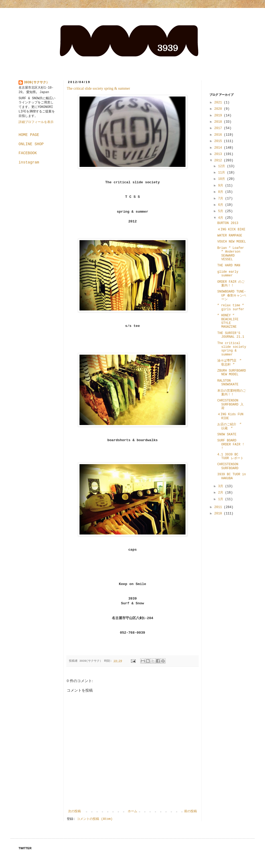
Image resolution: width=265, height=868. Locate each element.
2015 (219, 141)
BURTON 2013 (228, 223)
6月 (222, 205)
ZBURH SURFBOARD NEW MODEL (232, 373)
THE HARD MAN (229, 266)
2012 (219, 161)
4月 (222, 218)
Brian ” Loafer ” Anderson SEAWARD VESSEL (231, 254)
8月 (222, 192)
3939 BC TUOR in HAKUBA (232, 476)
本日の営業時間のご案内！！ (232, 393)
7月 (222, 199)
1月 (222, 499)
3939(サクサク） (37, 83)
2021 (219, 103)
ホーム (132, 811)
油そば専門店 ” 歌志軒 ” (229, 363)
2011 (219, 507)
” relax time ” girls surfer (232, 307)
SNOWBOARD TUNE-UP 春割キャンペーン (232, 296)
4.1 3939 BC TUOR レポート (230, 456)
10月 (223, 179)
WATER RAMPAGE (230, 236)
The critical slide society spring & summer (98, 88)
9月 (222, 186)
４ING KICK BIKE (231, 230)
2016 (219, 135)
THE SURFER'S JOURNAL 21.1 (231, 335)
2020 (219, 109)
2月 (222, 493)
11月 (223, 173)
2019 (219, 116)
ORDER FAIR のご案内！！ (231, 284)
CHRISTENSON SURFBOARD (228, 466)
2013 (219, 154)
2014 (219, 148)
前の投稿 (191, 811)
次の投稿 (74, 811)
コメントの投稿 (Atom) (95, 819)
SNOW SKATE (227, 435)
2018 (219, 122)
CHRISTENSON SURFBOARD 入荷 (230, 405)
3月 (222, 486)
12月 (223, 166)
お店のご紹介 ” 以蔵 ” (231, 426)
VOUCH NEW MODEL (232, 242)
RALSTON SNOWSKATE (228, 383)
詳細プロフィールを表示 (36, 122)
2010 (219, 514)
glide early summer (228, 274)
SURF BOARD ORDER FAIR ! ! (231, 444)
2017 (219, 128)
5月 (222, 211)
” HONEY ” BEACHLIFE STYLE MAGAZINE (228, 321)
